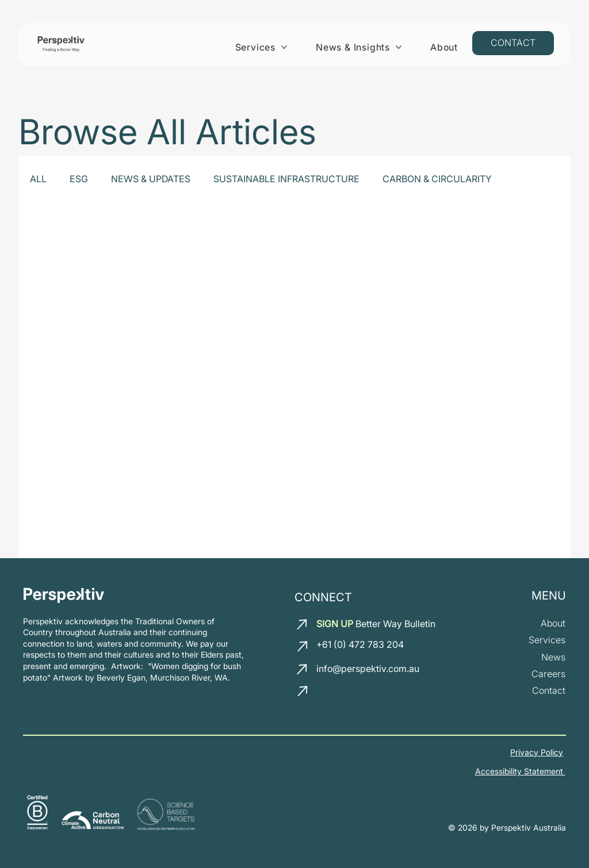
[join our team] (548, 674)
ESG (79, 179)
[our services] (547, 640)
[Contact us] (513, 43)
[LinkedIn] (327, 694)
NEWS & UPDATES (151, 179)
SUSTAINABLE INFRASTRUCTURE (286, 179)
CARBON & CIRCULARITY (437, 179)
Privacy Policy (537, 752)
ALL (38, 179)
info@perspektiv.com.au (368, 669)
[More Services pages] (284, 47)
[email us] (303, 624)
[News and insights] (553, 657)
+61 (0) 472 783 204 (360, 644)
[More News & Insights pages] (399, 47)
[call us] (304, 646)
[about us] (553, 623)
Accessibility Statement (520, 771)
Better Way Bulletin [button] (376, 624)
